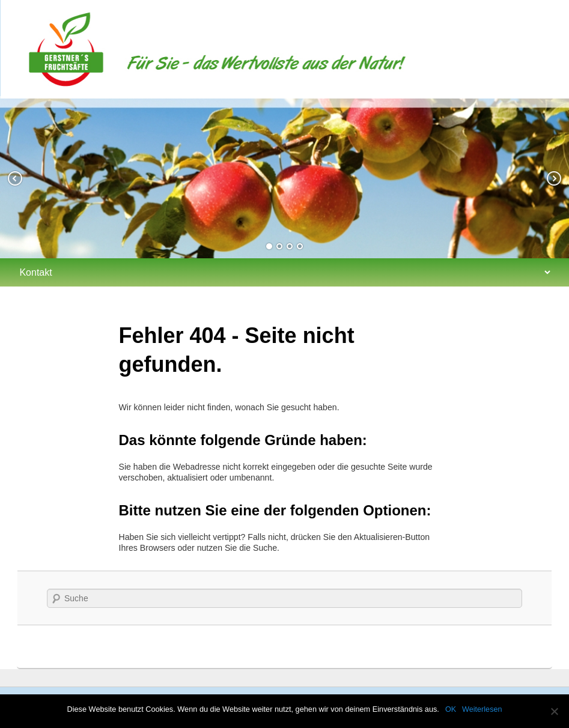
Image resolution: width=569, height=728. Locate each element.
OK (451, 709)
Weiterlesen (482, 709)
